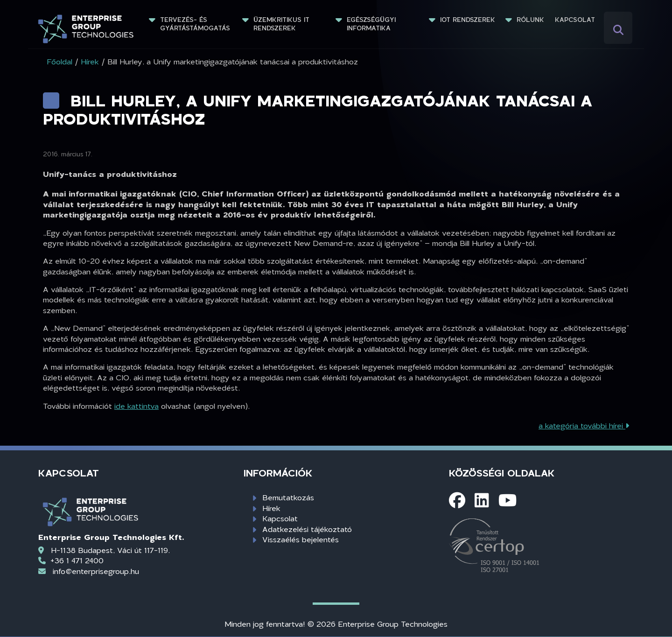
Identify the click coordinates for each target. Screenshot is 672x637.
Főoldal (59, 61)
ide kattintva (136, 406)
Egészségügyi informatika (372, 24)
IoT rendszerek (468, 20)
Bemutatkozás (288, 497)
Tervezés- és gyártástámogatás (195, 24)
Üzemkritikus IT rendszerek (283, 24)
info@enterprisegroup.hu (96, 571)
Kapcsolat (575, 20)
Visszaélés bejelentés (301, 539)
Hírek (271, 508)
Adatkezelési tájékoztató (307, 529)
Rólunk (530, 20)
